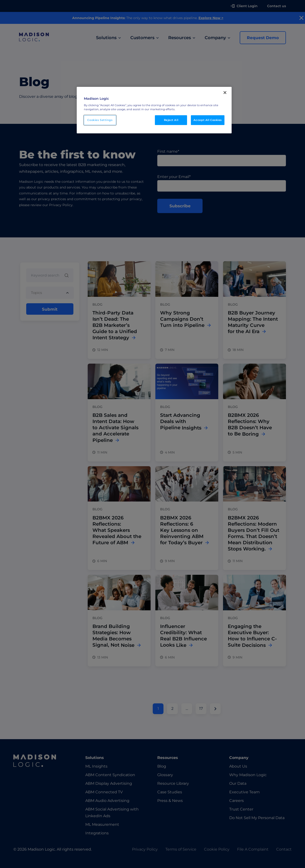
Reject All (171, 120)
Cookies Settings (100, 120)
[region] (154, 110)
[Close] (225, 93)
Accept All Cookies (208, 120)
